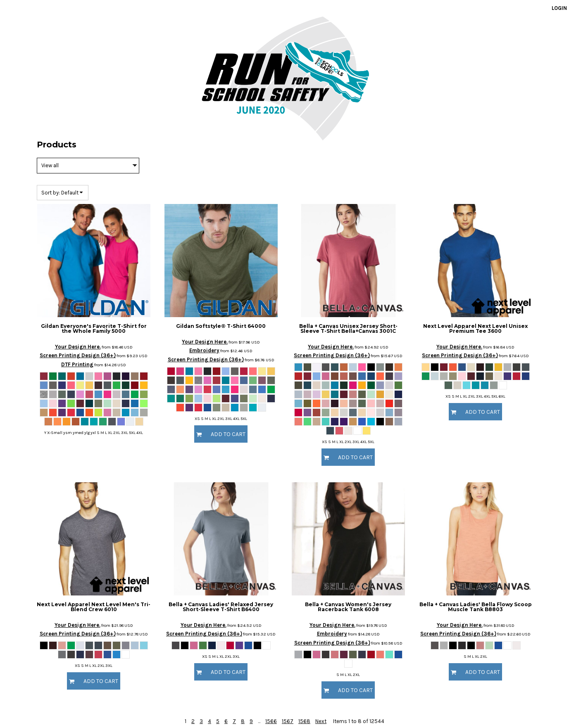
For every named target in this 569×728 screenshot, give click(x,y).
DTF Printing (77, 364)
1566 (271, 721)
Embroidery (204, 350)
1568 (304, 721)
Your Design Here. (78, 347)
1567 (288, 721)
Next (321, 721)
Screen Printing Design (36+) (78, 355)
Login (559, 8)
